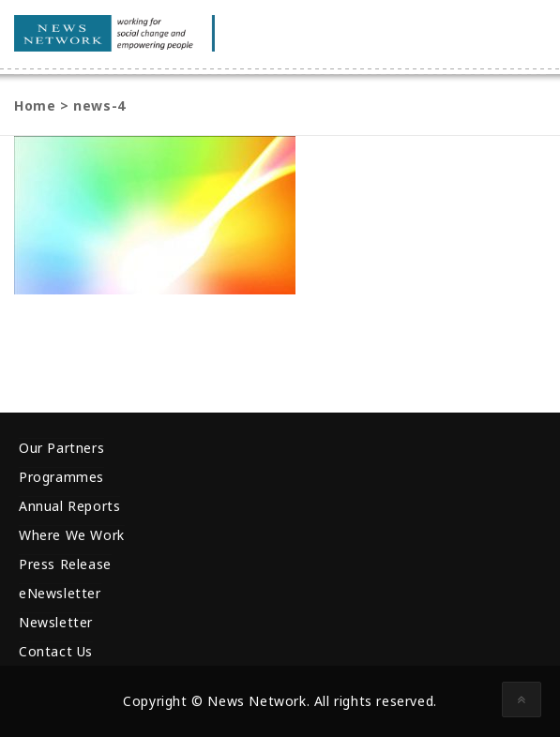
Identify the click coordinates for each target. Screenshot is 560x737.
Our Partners (61, 448)
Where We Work (72, 535)
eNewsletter (60, 593)
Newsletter (56, 622)
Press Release (65, 564)
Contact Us (56, 651)
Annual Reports (69, 506)
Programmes (61, 477)
